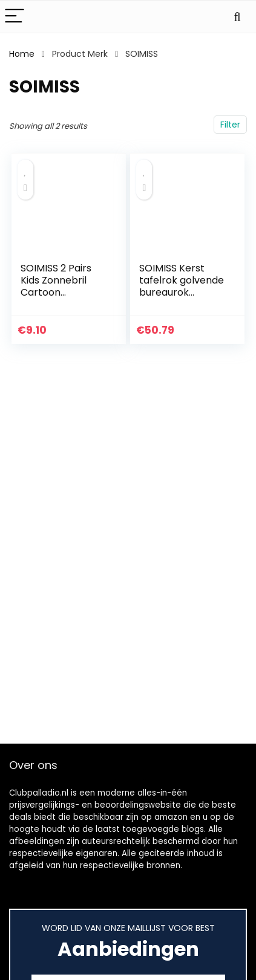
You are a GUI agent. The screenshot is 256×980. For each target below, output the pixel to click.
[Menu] (15, 17)
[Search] (237, 17)
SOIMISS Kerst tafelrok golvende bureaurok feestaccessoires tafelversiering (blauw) (182, 298)
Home (22, 54)
